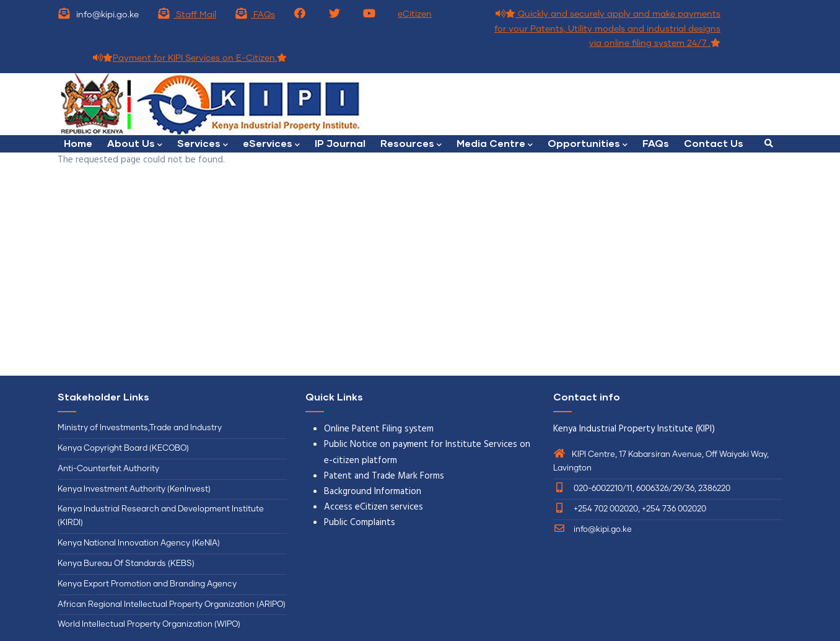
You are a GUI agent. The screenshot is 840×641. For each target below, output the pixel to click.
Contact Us (714, 143)
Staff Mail (187, 15)
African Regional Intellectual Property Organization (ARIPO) (172, 605)
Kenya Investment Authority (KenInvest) (134, 489)
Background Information (373, 492)
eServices (271, 144)
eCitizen (415, 14)
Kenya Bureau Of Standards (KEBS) (126, 564)
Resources (411, 144)
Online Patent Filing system (379, 429)
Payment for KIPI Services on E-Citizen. (190, 58)
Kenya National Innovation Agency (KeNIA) (139, 543)
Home (78, 143)
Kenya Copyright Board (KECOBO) (124, 449)
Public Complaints (360, 523)
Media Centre (495, 144)
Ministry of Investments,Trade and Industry (140, 428)
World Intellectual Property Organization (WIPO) (149, 625)
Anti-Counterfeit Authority (108, 469)
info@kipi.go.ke (593, 530)
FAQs (255, 15)
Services (203, 144)
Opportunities (588, 144)
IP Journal (340, 143)
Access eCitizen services (374, 507)
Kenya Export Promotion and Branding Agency (147, 584)
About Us (135, 144)
